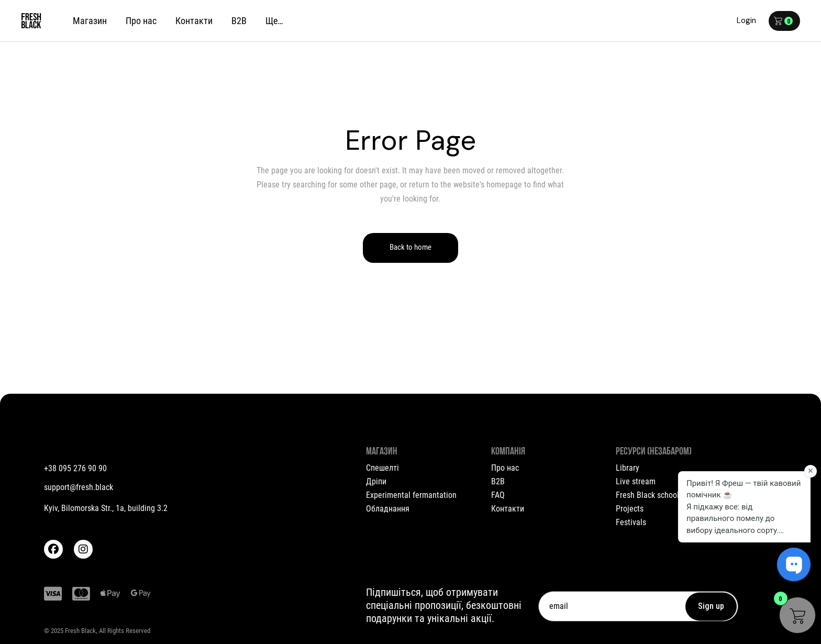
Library (628, 468)
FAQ (498, 495)
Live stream (636, 481)
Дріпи (376, 481)
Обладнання (388, 509)
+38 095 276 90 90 (75, 468)
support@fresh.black (79, 487)
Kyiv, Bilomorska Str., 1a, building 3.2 (106, 508)
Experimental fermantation (411, 495)
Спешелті (382, 468)
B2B (498, 481)
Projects (630, 509)
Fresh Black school (647, 495)
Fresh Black (80, 631)
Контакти (508, 509)
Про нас (505, 468)
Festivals (631, 522)
